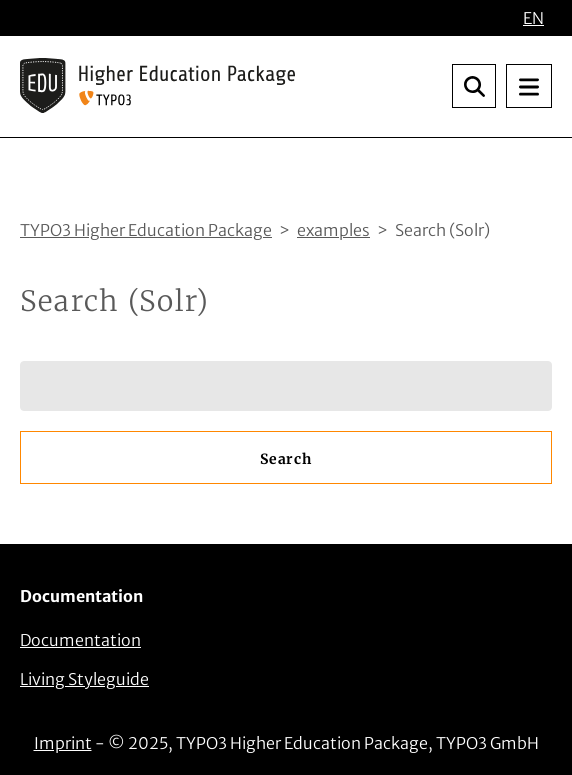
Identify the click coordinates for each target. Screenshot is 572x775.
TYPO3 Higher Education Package (146, 230)
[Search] (286, 386)
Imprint (63, 743)
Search (285, 459)
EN (533, 18)
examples (333, 230)
